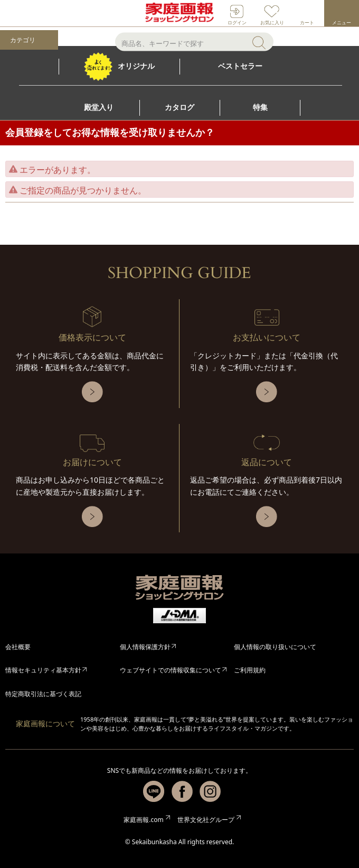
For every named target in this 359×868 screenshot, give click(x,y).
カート (307, 22)
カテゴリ (23, 40)
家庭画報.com (143, 820)
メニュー (342, 22)
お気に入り (272, 22)
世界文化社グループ (206, 820)
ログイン (237, 22)
